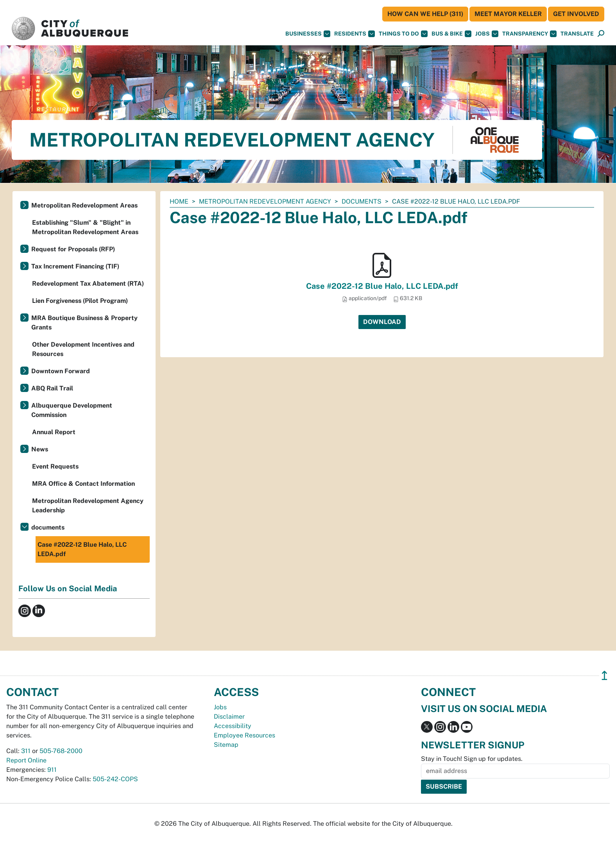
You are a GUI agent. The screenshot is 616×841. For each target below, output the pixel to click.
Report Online (26, 760)
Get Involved (576, 14)
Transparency (529, 34)
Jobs (487, 34)
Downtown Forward (61, 371)
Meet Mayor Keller (508, 14)
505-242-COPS (115, 779)
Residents (355, 34)
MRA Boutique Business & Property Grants (84, 323)
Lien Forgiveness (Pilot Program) (80, 301)
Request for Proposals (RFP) (73, 249)
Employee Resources (244, 735)
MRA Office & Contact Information (83, 484)
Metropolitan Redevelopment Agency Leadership (88, 505)
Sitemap (226, 745)
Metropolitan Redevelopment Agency (265, 201)
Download (382, 322)
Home (179, 201)
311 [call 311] (26, 751)
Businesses (308, 34)
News (40, 449)
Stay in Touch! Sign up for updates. (472, 759)
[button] (577, 34)
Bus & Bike (451, 34)
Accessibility (233, 726)
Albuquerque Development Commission (72, 410)
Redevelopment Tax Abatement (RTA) (88, 284)
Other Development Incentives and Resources (83, 349)
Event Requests (55, 466)
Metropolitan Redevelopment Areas (84, 205)
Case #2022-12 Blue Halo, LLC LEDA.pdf (382, 286)
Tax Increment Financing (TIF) (75, 266)
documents (362, 201)
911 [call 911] (52, 770)
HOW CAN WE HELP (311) (425, 14)
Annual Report (54, 432)
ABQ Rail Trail (52, 388)
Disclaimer (229, 717)
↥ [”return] (604, 675)
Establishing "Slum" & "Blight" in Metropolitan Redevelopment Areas (85, 227)
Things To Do (403, 34)
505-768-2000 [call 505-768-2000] (61, 751)
